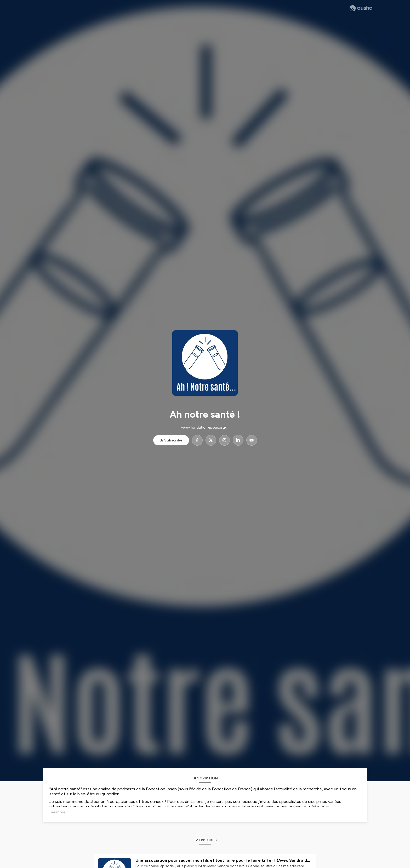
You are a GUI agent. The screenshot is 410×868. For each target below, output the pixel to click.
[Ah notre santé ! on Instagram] (224, 440)
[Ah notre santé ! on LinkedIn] (238, 440)
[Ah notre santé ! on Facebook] (197, 440)
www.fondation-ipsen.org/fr (205, 427)
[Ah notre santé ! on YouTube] (252, 440)
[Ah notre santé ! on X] (211, 440)
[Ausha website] (361, 8)
